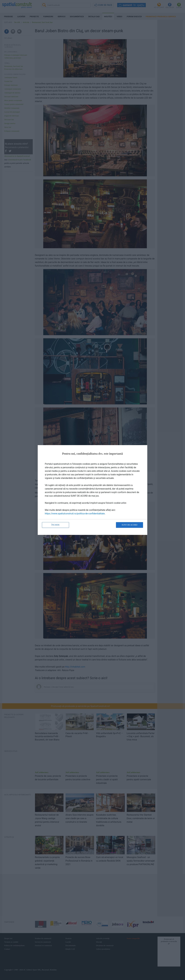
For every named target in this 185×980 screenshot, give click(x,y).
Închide (55, 525)
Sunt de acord (129, 525)
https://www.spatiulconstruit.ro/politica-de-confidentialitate (75, 514)
